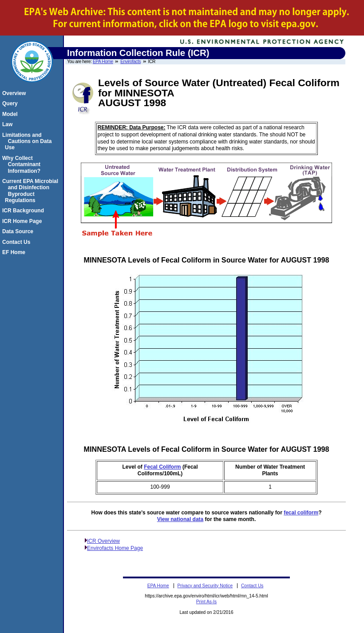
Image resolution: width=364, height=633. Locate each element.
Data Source (19, 231)
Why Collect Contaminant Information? (23, 165)
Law (9, 124)
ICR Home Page (23, 221)
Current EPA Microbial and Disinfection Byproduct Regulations (32, 191)
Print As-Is (206, 602)
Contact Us (18, 242)
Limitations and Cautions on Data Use (28, 141)
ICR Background (24, 211)
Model (11, 114)
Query (11, 104)
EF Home (15, 252)
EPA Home (103, 62)
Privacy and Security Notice (205, 586)
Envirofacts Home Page (115, 548)
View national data (180, 519)
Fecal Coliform (162, 467)
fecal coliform (301, 513)
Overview (15, 93)
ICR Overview (103, 541)
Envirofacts (131, 62)
